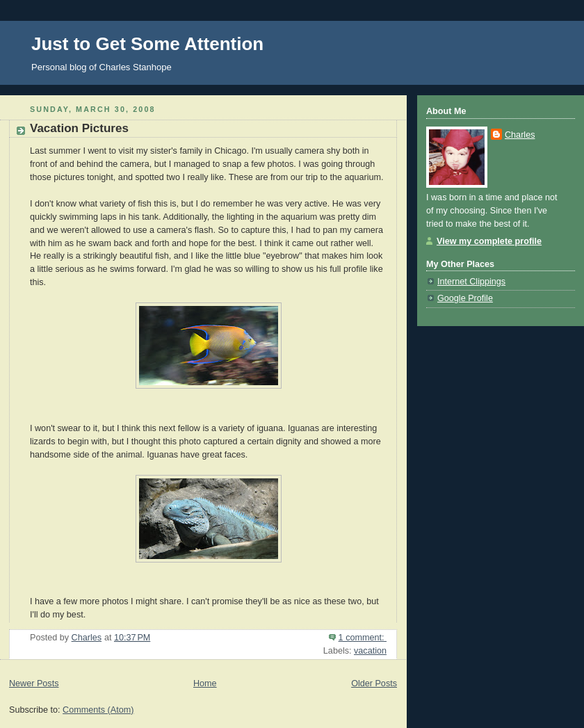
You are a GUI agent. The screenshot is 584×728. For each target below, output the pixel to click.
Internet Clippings (471, 282)
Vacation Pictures (79, 128)
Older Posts (374, 683)
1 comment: (363, 638)
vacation (370, 651)
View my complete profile (489, 241)
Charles (520, 135)
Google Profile (465, 298)
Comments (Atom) (98, 710)
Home (205, 683)
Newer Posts (34, 683)
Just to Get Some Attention (147, 44)
